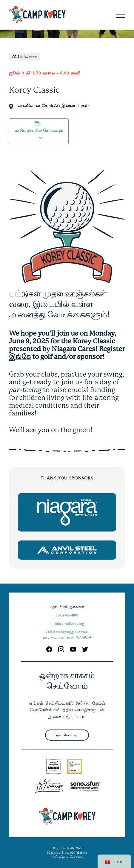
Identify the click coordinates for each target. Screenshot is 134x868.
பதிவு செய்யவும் (67, 735)
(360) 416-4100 (67, 616)
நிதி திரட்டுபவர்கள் (24, 57)
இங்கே (20, 357)
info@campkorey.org (67, 624)
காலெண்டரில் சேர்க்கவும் (39, 131)
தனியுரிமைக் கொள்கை (67, 857)
